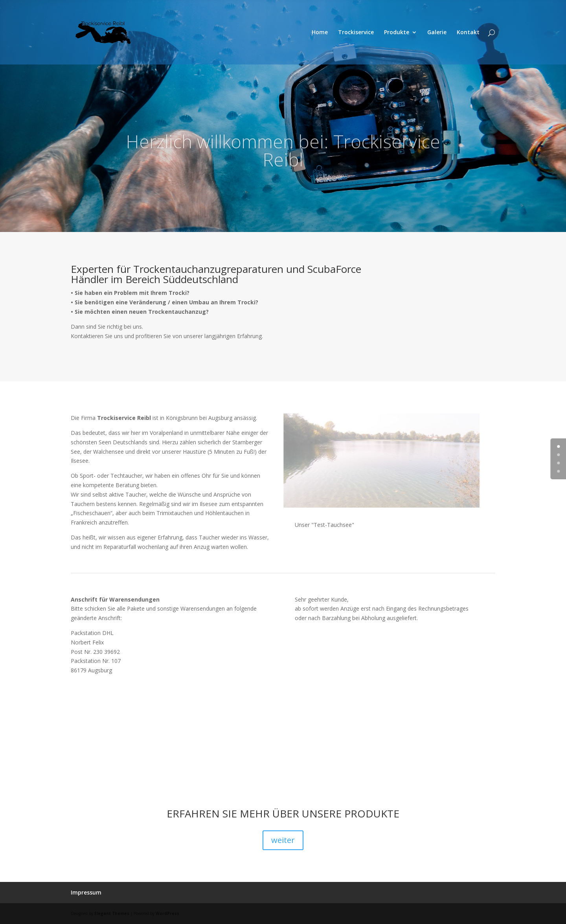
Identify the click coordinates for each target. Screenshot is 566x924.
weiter (283, 840)
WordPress (167, 913)
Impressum (86, 892)
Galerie (437, 33)
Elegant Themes (112, 913)
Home (320, 33)
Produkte (397, 33)
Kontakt (468, 33)
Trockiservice (356, 33)
